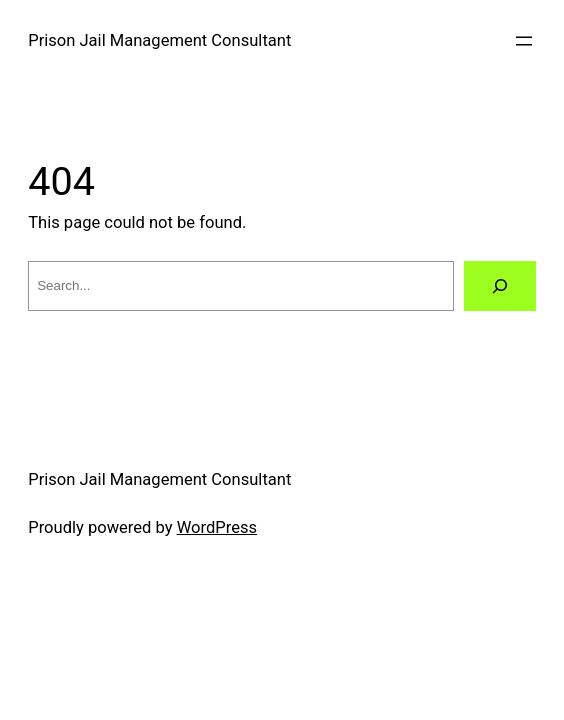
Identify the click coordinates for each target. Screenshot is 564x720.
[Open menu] (524, 41)
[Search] (500, 286)
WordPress (217, 527)
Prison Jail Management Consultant (159, 40)
